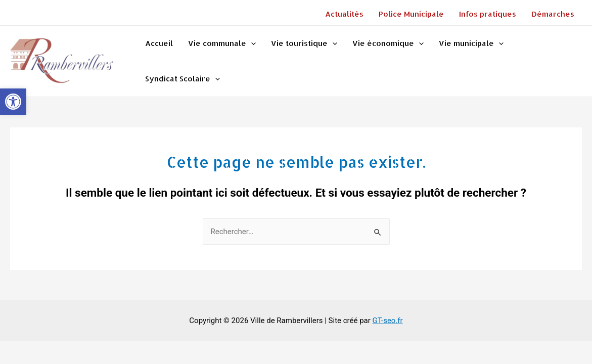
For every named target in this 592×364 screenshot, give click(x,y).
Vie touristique (304, 43)
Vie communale (222, 43)
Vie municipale (471, 43)
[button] (13, 102)
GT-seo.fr (388, 321)
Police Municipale (411, 14)
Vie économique (388, 43)
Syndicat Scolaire (183, 79)
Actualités (344, 14)
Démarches (553, 14)
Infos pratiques (488, 14)
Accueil (159, 43)
